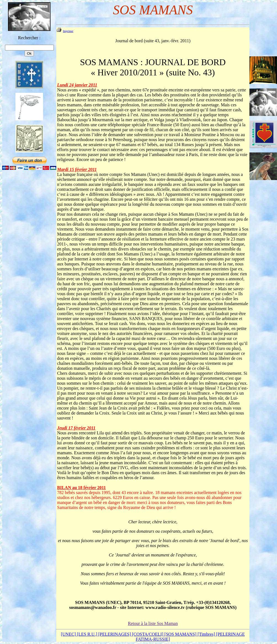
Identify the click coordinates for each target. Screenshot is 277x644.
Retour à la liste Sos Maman (153, 623)
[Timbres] (207, 634)
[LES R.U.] (88, 634)
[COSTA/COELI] (148, 634)
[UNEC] (69, 634)
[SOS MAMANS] (181, 634)
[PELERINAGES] (115, 634)
